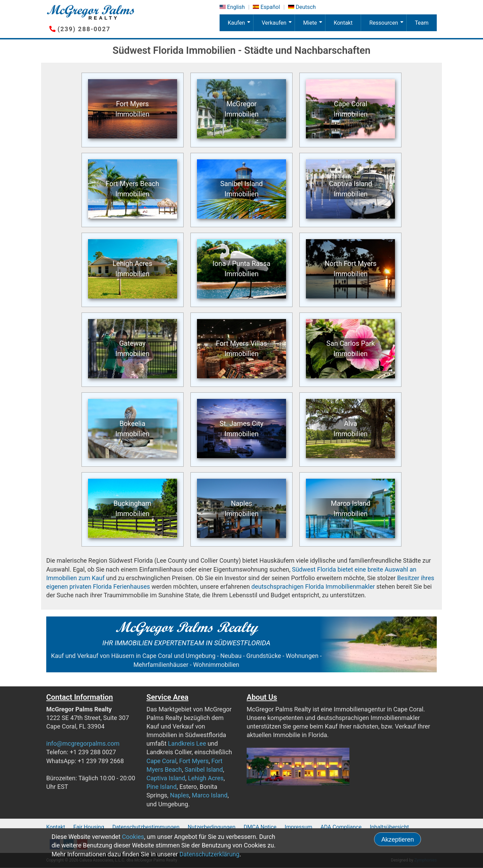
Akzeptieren (398, 840)
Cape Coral (162, 761)
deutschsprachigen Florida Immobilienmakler (313, 586)
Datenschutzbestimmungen (146, 827)
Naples (179, 795)
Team (422, 23)
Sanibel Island (204, 769)
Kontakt (343, 23)
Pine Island (162, 787)
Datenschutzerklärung (209, 854)
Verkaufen (278, 25)
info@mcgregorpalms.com (83, 743)
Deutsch (306, 7)
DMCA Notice (260, 827)
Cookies (133, 837)
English (236, 7)
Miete (314, 25)
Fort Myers (194, 761)
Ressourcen (388, 25)
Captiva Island (166, 778)
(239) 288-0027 (84, 29)
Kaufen (240, 25)
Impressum (299, 827)
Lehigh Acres (206, 778)
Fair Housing (89, 827)
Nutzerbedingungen (212, 827)
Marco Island (210, 795)
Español (270, 7)
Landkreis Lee (187, 743)
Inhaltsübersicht (389, 827)
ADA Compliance (341, 827)
